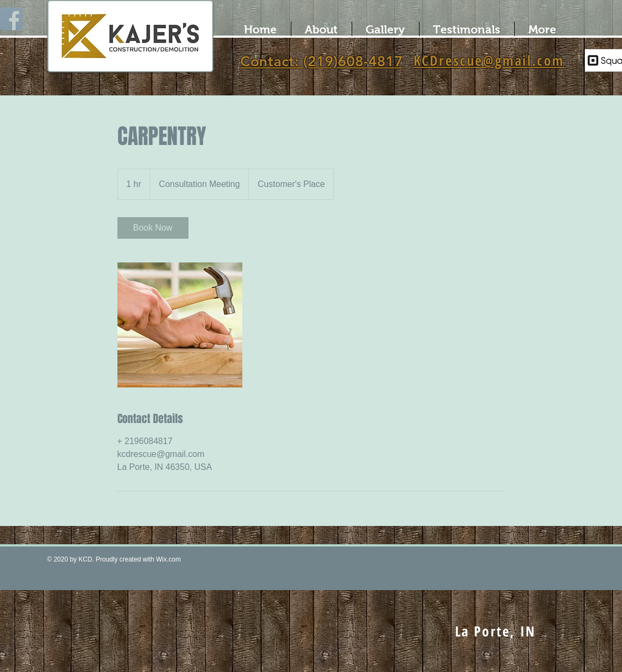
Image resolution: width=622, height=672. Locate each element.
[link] (153, 228)
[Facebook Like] (312, 564)
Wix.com (169, 559)
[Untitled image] (180, 325)
